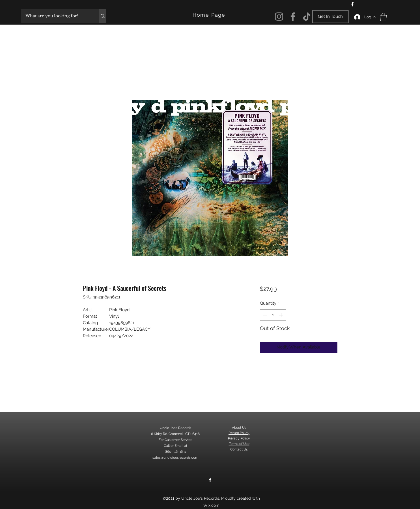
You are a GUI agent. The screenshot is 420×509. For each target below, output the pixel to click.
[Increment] (282, 315)
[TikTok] (307, 17)
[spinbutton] (273, 315)
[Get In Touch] (330, 17)
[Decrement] (265, 315)
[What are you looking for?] (56, 16)
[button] (383, 17)
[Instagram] (279, 17)
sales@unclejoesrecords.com (175, 458)
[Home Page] (210, 15)
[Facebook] (352, 4)
